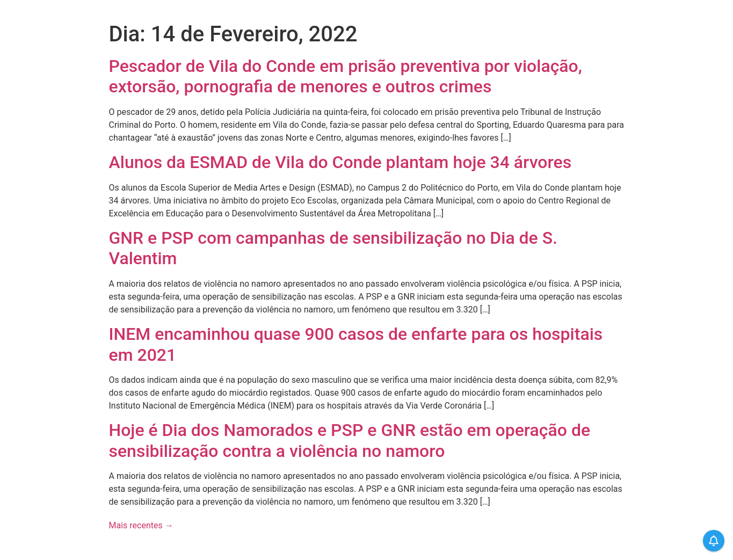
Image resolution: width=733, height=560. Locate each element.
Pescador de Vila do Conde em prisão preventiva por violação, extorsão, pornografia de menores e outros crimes (346, 76)
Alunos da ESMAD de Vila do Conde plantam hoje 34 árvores (340, 162)
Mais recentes (141, 525)
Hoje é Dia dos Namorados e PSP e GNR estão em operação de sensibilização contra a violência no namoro (350, 440)
